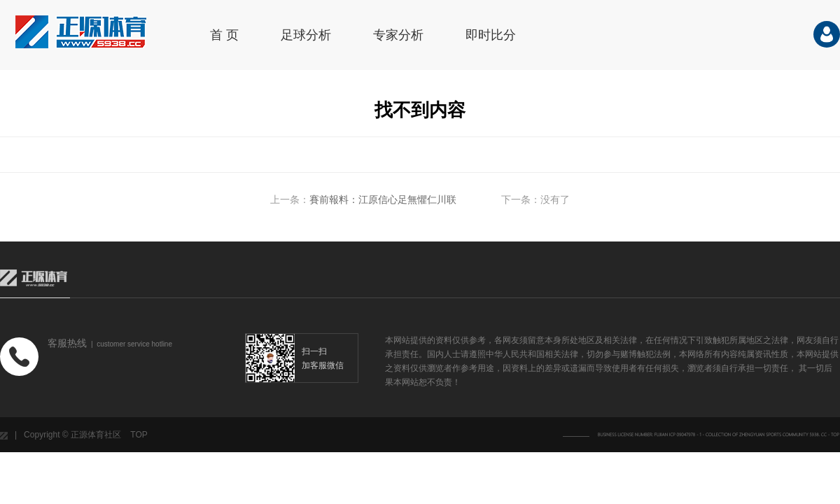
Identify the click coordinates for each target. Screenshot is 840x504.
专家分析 (398, 35)
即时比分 (491, 35)
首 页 (224, 35)
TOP (139, 435)
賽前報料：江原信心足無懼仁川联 (383, 199)
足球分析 (306, 35)
